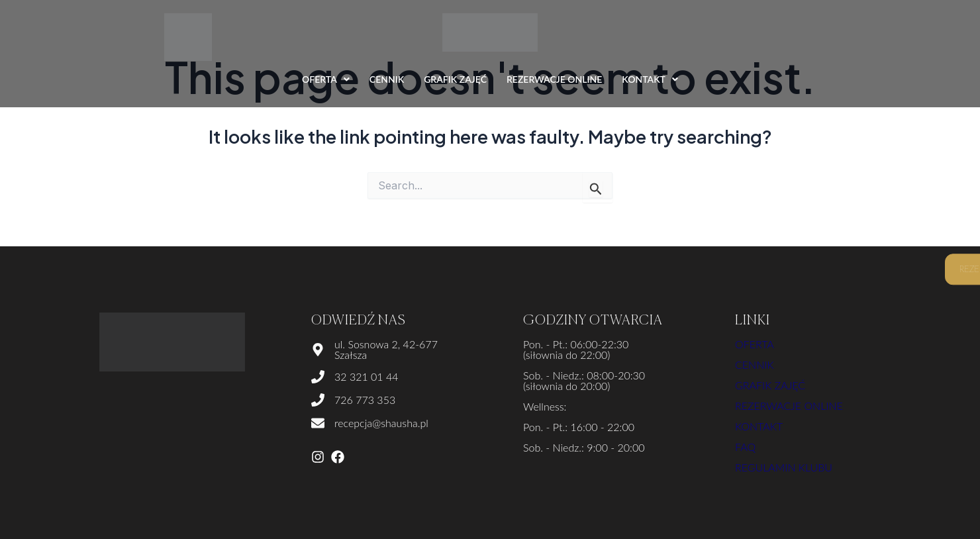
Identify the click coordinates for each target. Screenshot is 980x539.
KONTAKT (650, 79)
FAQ (745, 447)
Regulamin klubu (784, 467)
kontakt (759, 426)
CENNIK (387, 79)
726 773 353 (365, 400)
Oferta (755, 344)
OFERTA (326, 79)
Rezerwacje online (789, 406)
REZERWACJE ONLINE (554, 79)
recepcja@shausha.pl (381, 423)
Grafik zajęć (770, 385)
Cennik (755, 365)
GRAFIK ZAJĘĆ (455, 79)
